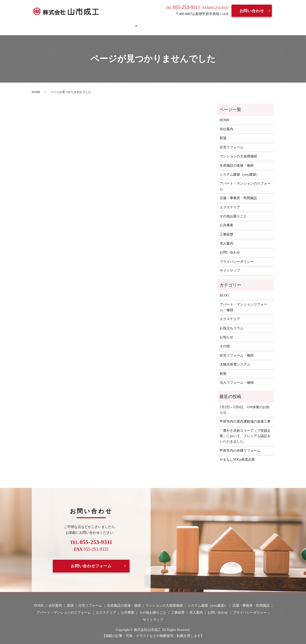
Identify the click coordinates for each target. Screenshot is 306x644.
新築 (223, 132)
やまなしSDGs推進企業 (237, 454)
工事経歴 (148, 22)
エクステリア (230, 201)
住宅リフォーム (232, 141)
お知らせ (226, 332)
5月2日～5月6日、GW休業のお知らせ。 (245, 404)
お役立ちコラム (221, 22)
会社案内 (100, 22)
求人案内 (172, 22)
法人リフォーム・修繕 (237, 377)
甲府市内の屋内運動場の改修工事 (245, 416)
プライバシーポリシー (237, 256)
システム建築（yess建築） (240, 169)
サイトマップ (230, 265)
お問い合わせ (252, 11)
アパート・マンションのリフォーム (245, 181)
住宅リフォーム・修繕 (237, 350)
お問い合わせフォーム (91, 560)
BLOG (193, 22)
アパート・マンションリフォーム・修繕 (243, 301)
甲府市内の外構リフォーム (240, 445)
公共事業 (226, 220)
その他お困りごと (233, 211)
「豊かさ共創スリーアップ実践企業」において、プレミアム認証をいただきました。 (245, 430)
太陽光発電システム (235, 359)
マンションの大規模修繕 (238, 151)
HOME (77, 22)
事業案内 (124, 22)
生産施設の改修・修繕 (237, 160)
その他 (225, 341)
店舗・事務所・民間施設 (238, 192)
